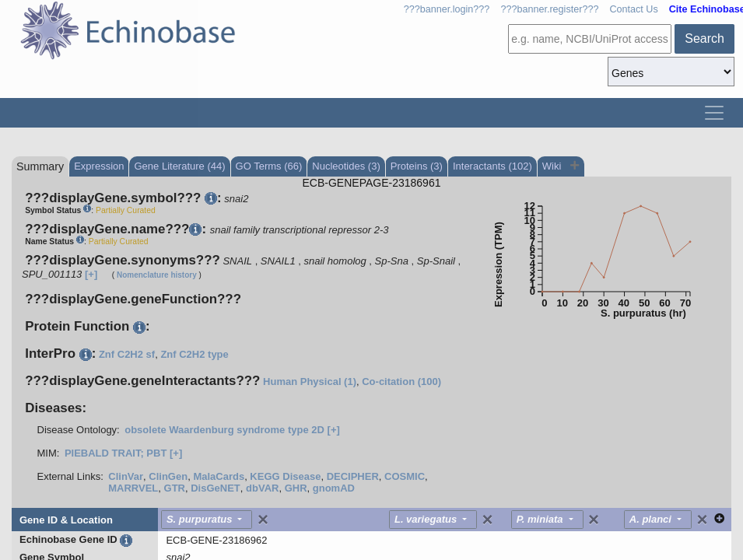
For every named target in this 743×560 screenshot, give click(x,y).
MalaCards (219, 476)
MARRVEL (133, 488)
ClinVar (126, 476)
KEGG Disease (285, 476)
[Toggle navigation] (714, 113)
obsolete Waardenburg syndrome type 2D (224, 430)
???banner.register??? (549, 9)
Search (704, 38)
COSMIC (405, 476)
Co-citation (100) (401, 381)
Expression (99, 166)
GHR (296, 488)
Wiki (553, 166)
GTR (175, 488)
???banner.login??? (447, 9)
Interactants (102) (492, 166)
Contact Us (633, 9)
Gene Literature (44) (179, 166)
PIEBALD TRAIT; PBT (116, 453)
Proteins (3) (417, 166)
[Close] (263, 520)
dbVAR (262, 488)
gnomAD (334, 488)
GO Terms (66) (269, 166)
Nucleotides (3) (346, 166)
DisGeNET (216, 488)
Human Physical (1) (310, 381)
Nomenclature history (157, 275)
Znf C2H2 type (194, 354)
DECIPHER (353, 476)
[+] (91, 274)
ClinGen (168, 476)
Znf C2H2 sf (127, 354)
